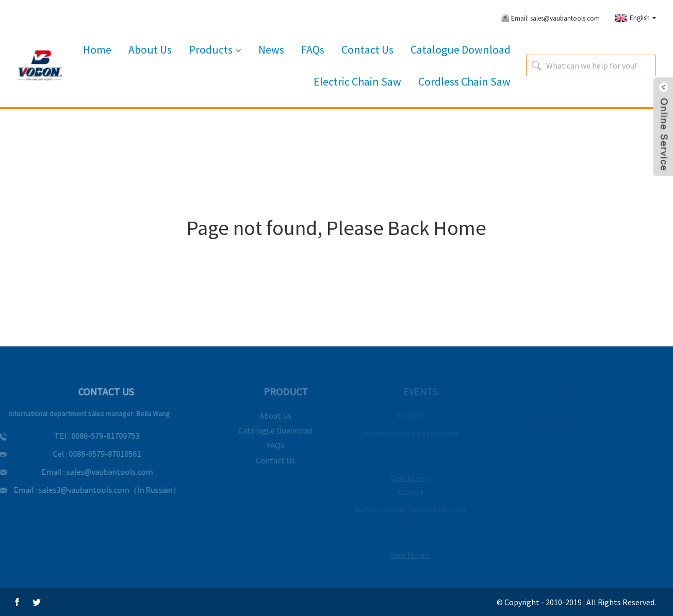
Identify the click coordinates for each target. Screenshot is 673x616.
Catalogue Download (461, 49)
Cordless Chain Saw (464, 81)
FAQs (313, 49)
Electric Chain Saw (357, 81)
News (271, 49)
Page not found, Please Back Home (337, 228)
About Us (150, 49)
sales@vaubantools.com (101, 472)
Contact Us (367, 49)
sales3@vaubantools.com (75, 490)
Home (97, 49)
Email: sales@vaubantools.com (555, 18)
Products (215, 50)
